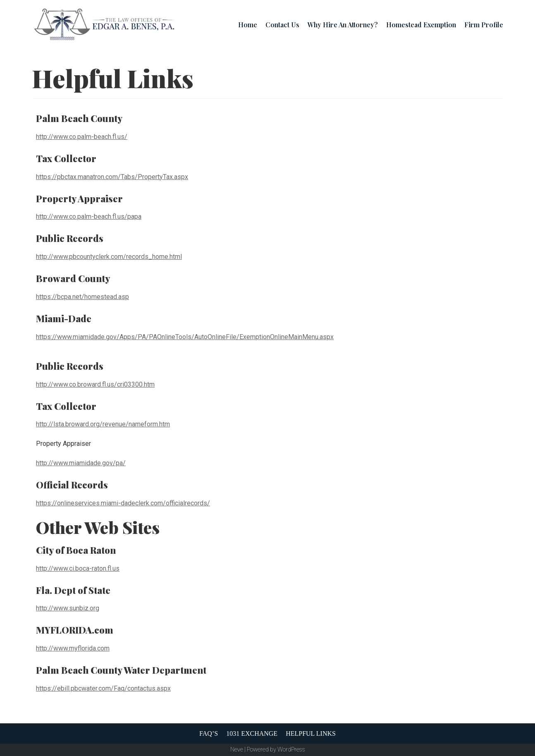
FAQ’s (209, 733)
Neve (237, 750)
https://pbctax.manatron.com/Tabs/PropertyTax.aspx (112, 177)
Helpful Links (311, 733)
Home (248, 25)
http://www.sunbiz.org (68, 608)
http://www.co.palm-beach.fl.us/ (82, 137)
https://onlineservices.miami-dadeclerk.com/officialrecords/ (123, 503)
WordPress (291, 750)
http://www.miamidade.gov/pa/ (81, 463)
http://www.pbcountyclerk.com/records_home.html (109, 257)
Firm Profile (484, 25)
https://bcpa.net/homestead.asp (82, 297)
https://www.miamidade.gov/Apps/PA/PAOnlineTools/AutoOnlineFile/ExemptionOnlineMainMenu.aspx (185, 337)
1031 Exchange (252, 733)
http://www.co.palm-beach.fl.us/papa (89, 217)
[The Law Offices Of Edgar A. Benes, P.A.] (104, 25)
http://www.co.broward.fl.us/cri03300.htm (95, 384)
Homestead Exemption (421, 25)
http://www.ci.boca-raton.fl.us (78, 568)
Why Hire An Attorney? (343, 25)
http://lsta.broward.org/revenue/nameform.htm (103, 424)
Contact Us (282, 25)
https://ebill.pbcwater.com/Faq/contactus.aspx (103, 688)
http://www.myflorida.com (73, 648)
